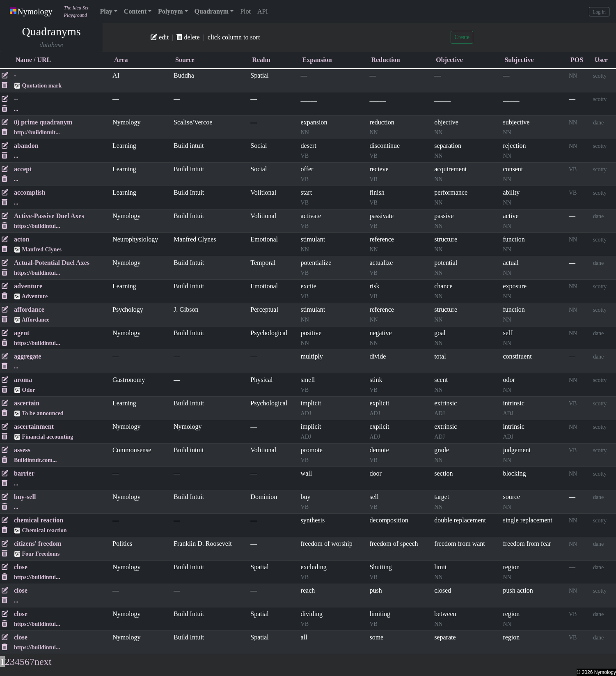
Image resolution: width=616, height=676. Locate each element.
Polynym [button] (170, 11)
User (601, 60)
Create (462, 37)
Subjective (519, 60)
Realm (261, 60)
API (263, 11)
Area (121, 60)
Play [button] (106, 11)
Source (185, 60)
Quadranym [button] (212, 11)
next (43, 662)
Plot (245, 11)
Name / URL (33, 60)
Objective (449, 60)
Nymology (31, 11)
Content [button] (135, 11)
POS (577, 60)
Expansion (317, 60)
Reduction (385, 60)
